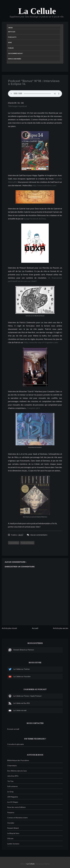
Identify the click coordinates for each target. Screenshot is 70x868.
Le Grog (10, 792)
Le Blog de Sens (13, 833)
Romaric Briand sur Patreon (21, 650)
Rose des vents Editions (16, 807)
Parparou (11, 812)
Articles (12, 32)
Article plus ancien (61, 628)
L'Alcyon (10, 838)
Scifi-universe (12, 786)
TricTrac (10, 781)
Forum (11, 48)
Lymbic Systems (13, 844)
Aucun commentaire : (39, 535)
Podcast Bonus (27, 543)
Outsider (11, 823)
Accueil (35, 628)
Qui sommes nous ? (15, 53)
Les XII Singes (13, 802)
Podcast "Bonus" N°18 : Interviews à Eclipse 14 (34, 82)
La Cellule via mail (17, 711)
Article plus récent (9, 628)
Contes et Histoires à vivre (17, 818)
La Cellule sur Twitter (19, 669)
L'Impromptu (12, 765)
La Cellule (37, 11)
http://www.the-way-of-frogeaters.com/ (41, 342)
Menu (11, 28)
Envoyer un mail (13, 729)
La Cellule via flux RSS (19, 703)
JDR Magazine (13, 797)
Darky (47, 864)
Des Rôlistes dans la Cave (17, 771)
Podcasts (12, 37)
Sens (10, 42)
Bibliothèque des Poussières (18, 760)
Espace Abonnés (15, 59)
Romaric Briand (13, 828)
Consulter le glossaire (16, 744)
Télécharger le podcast (17, 106)
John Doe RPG (13, 776)
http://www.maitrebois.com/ (45, 185)
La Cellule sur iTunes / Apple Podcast (25, 696)
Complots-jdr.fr (34, 408)
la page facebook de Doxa (35, 219)
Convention (14, 543)
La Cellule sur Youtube (20, 677)
